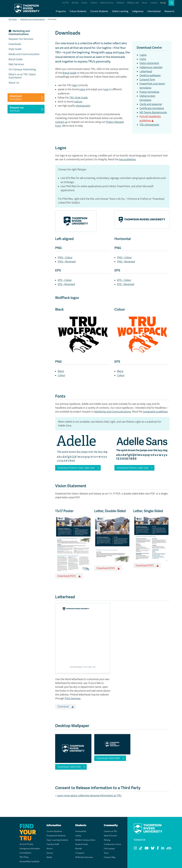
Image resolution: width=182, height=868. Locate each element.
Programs (61, 11)
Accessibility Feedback (29, 862)
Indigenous (138, 11)
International (154, 11)
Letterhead (146, 71)
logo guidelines (127, 159)
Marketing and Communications (33, 19)
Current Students (99, 11)
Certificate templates (152, 108)
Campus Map (109, 857)
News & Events (107, 3)
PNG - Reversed (67, 262)
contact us (61, 122)
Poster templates (149, 92)
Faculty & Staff (53, 844)
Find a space (109, 849)
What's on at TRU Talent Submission (22, 76)
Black (61, 371)
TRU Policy (24, 857)
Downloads (15, 44)
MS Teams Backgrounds (153, 112)
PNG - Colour (65, 257)
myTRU (66, 3)
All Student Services (84, 857)
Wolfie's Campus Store (85, 840)
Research (169, 11)
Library (84, 3)
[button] (171, 3)
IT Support (80, 853)
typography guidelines (155, 412)
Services (17, 109)
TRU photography (149, 125)
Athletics (120, 3)
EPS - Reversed (66, 284)
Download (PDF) (67, 576)
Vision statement (149, 63)
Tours (106, 853)
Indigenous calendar (151, 67)
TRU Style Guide (79, 98)
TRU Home (13, 19)
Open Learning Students (57, 840)
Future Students (78, 11)
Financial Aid (81, 831)
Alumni (49, 849)
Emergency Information (30, 849)
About (144, 3)
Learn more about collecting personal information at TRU (89, 796)
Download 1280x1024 (69, 767)
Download (63, 707)
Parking (107, 840)
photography (83, 106)
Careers (94, 3)
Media (49, 857)
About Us (14, 83)
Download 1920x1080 (108, 758)
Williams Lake (133, 3)
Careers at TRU (110, 831)
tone (121, 52)
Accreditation (25, 853)
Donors (50, 853)
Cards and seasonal (151, 104)
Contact (154, 3)
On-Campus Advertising (22, 69)
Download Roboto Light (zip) (133, 468)
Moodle (75, 3)
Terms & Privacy (26, 844)
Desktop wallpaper (150, 75)
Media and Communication (24, 54)
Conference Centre (112, 844)
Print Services (73, 698)
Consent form (147, 80)
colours (78, 102)
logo (75, 85)
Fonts (143, 59)
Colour (61, 375)
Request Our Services (21, 39)
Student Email (81, 844)
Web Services (16, 64)
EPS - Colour (65, 280)
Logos (143, 55)
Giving (163, 3)
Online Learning (120, 11)
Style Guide (15, 49)
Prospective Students (56, 836)
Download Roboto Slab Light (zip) (76, 468)
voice (109, 52)
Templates (16, 98)
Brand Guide (15, 59)
